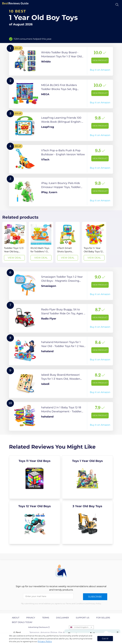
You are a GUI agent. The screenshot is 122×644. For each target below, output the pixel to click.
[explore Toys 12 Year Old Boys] (35, 522)
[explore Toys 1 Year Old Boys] (88, 477)
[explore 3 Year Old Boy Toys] (88, 522)
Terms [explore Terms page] (46, 618)
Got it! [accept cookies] (105, 638)
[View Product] (61, 61)
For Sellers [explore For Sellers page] (103, 618)
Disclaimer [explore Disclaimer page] (62, 618)
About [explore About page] (16, 618)
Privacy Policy (45, 641)
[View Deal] (14, 242)
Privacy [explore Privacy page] (31, 618)
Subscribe (95, 597)
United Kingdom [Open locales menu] (81, 627)
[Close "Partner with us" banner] (118, 632)
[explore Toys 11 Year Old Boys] (35, 477)
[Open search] (117, 5)
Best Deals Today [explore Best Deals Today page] (22, 622)
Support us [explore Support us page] (83, 618)
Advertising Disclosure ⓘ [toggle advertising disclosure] (39, 627)
